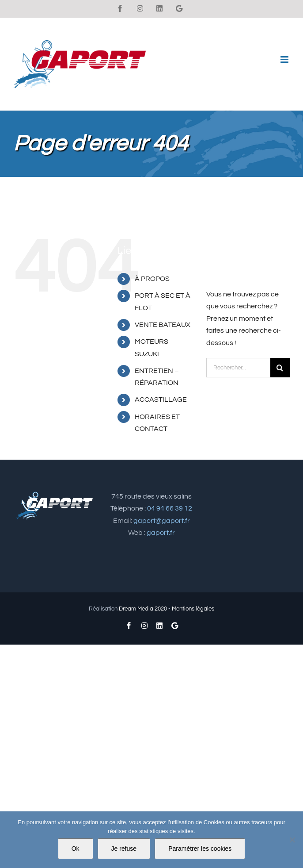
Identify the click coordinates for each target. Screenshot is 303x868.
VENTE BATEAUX (163, 325)
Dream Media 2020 (143, 609)
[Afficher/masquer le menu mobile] (285, 60)
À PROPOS (152, 279)
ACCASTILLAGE (161, 399)
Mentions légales (193, 609)
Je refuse (124, 849)
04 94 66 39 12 (170, 508)
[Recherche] (280, 368)
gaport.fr (161, 533)
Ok (76, 849)
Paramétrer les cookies (200, 849)
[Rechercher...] (238, 368)
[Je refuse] (292, 840)
